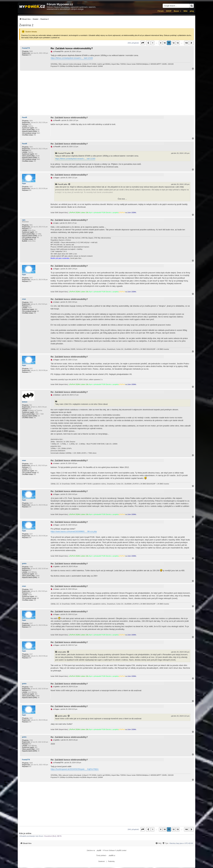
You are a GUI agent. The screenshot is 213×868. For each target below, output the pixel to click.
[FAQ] (158, 843)
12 (174, 43)
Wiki (185, 11)
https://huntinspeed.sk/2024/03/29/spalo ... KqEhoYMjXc (75, 769)
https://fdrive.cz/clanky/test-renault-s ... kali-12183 (72, 58)
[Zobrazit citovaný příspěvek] (73, 153)
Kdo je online (25, 833)
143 (186, 43)
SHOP (169, 11)
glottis (24, 564)
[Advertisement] (106, 93)
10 (165, 43)
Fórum (161, 11)
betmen (25, 402)
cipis (24, 220)
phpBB (99, 850)
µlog (192, 11)
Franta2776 (26, 48)
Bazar (176, 11)
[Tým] (165, 843)
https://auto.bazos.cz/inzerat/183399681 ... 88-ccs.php (74, 531)
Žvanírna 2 (26, 25)
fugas (24, 183)
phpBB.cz (112, 856)
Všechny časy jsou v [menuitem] (181, 843)
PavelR (24, 118)
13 (178, 43)
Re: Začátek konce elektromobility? (72, 48)
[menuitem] (34, 19)
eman (24, 299)
